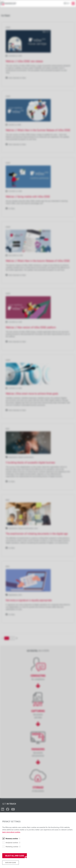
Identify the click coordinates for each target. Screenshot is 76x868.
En (67, 3)
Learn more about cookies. (11, 844)
